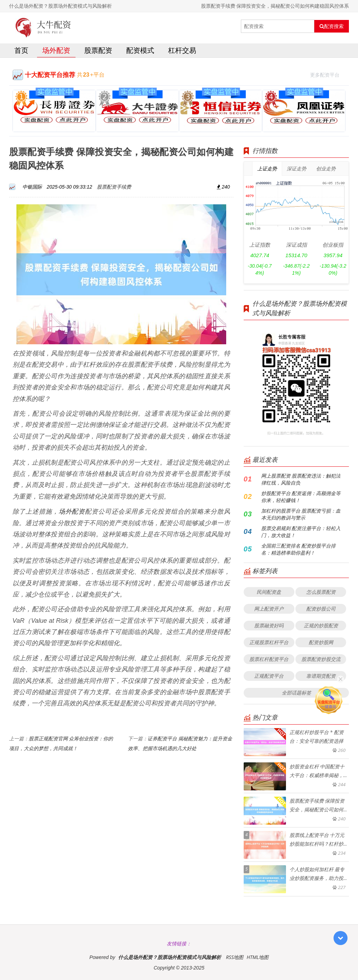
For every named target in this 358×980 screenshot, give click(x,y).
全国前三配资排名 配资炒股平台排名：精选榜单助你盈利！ (299, 549)
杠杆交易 (182, 50)
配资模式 (140, 50)
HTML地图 (257, 957)
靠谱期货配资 (321, 676)
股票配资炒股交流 (321, 659)
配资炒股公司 (321, 609)
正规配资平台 (269, 676)
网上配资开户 (269, 609)
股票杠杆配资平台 (269, 659)
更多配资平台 (328, 74)
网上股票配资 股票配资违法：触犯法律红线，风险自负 (301, 479)
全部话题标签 (296, 693)
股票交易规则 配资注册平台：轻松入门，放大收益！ (301, 532)
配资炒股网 (321, 642)
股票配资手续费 (114, 187)
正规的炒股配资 (321, 625)
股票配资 (98, 50)
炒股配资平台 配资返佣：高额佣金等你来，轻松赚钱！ (301, 497)
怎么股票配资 (321, 592)
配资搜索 (332, 26)
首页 (21, 50)
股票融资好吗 (269, 625)
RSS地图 (235, 957)
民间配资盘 (269, 592)
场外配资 (56, 50)
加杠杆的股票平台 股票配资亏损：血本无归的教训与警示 (301, 514)
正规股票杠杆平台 (269, 642)
